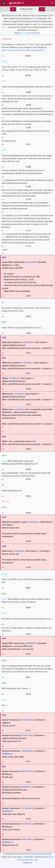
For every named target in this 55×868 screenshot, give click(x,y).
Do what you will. (9, 141)
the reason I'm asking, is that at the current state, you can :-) (27, 619)
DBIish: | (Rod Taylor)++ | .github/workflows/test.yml (28, 381)
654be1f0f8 (26, 839)
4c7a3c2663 (19, 409)
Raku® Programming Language (38, 854)
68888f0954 (31, 643)
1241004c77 (28, 363)
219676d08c (26, 720)
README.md (7, 754)
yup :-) (4, 705)
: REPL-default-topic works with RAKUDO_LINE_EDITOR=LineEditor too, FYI (20, 462)
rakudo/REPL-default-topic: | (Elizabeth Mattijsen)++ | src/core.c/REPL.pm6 (24, 646)
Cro (15, 854)
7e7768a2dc (26, 808)
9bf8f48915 (26, 787)
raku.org (34, 19)
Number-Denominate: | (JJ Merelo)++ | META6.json (24, 774)
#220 (33, 441)
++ (4, 507)
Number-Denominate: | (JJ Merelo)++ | (24, 754)
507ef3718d (26, 735)
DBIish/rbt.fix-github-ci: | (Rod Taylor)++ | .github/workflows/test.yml (28, 345)
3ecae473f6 (31, 262)
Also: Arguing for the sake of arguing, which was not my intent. (25, 132)
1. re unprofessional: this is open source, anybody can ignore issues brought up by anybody (27, 182)
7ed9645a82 (26, 751)
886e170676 (26, 771)
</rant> (5, 250)
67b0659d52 (28, 342)
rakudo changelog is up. (12, 491)
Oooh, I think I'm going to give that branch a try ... (22, 328)
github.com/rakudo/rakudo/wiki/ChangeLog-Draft (23, 50)
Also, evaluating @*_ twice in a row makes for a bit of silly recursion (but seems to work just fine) (26, 474)
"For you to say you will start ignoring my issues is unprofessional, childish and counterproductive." (23, 172)
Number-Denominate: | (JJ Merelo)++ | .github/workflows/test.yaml (24, 738)
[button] (52, 3)
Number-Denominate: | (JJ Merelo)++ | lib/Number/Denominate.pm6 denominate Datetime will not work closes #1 (24, 793)
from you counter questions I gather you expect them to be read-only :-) (27, 629)
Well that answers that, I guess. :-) (16, 688)
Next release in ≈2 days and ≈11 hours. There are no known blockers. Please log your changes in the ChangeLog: (27, 47)
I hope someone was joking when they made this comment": (27, 87)
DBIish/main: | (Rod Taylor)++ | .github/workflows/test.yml (28, 397)
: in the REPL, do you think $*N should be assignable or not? (27, 581)
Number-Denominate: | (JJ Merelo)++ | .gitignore (24, 723)
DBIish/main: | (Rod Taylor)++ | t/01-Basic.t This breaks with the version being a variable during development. (26, 557)
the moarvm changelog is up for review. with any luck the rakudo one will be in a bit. (26, 309)
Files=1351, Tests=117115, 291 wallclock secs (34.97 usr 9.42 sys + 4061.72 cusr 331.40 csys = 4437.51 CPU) (26, 68)
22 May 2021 (34, 33)
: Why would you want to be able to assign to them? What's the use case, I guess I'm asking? (26, 601)
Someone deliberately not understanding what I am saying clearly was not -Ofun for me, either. (26, 123)
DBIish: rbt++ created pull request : (28, 443)
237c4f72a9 (26, 824)
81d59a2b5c (34, 522)
